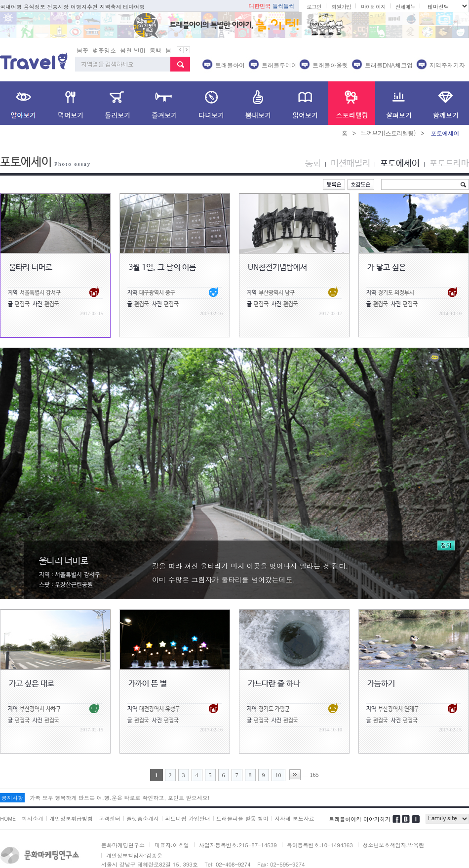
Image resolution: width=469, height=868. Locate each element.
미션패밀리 (351, 149)
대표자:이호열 (172, 831)
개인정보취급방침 (71, 804)
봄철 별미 (133, 36)
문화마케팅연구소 (123, 831)
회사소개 (33, 804)
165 (314, 760)
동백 (156, 36)
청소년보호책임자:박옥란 (394, 831)
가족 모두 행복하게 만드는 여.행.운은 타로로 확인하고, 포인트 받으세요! (119, 783)
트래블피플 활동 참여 (242, 804)
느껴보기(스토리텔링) (388, 119)
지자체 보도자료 (294, 804)
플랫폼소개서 (143, 804)
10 (278, 761)
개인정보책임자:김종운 (134, 841)
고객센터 (110, 804)
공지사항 (12, 783)
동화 (313, 149)
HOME (8, 804)
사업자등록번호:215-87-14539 (238, 831)
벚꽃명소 (104, 36)
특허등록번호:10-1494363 (320, 831)
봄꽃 (82, 36)
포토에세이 (400, 149)
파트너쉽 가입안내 (188, 804)
